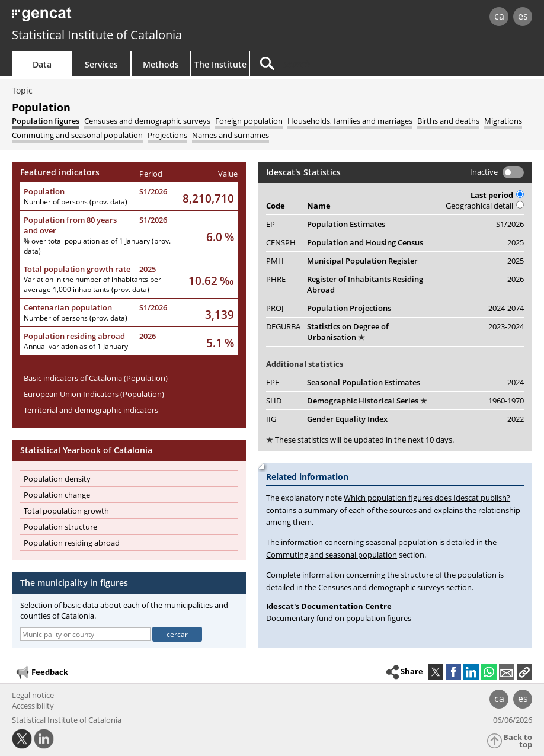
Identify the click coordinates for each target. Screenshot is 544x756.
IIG (271, 419)
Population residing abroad (74, 336)
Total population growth (66, 511)
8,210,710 (208, 198)
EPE (273, 382)
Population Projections (349, 308)
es (523, 16)
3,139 (220, 314)
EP (271, 224)
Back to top (518, 741)
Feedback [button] (41, 672)
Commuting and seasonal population (77, 135)
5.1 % (220, 343)
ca (499, 16)
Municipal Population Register (362, 261)
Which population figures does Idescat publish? (427, 498)
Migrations (503, 121)
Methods (161, 64)
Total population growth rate (77, 269)
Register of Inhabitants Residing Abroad (365, 284)
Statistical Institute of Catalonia (97, 35)
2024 (516, 382)
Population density (57, 479)
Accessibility (33, 706)
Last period (497, 195)
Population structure (60, 527)
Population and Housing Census (365, 242)
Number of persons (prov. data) (76, 202)
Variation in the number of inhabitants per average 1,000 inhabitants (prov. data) (92, 284)
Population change (57, 495)
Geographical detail (485, 206)
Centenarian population (68, 307)
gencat (116, 17)
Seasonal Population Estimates (364, 382)
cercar (177, 634)
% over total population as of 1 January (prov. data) (97, 246)
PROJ (275, 308)
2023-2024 (506, 326)
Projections (167, 135)
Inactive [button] (484, 172)
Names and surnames (231, 135)
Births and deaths (448, 121)
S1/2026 (153, 191)
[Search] (351, 64)
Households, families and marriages (350, 121)
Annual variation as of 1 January (76, 346)
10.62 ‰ (211, 281)
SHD (274, 401)
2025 (148, 269)
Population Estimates (346, 224)
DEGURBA (283, 326)
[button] (524, 672)
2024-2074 (506, 308)
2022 (516, 419)
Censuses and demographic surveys (147, 121)
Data (42, 64)
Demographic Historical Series (367, 401)
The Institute (220, 64)
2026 (148, 336)
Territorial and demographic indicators (91, 410)
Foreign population (249, 121)
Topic (22, 90)
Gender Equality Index (347, 419)
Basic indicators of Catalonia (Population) (96, 378)
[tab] (46, 121)
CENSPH (281, 242)
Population (44, 191)
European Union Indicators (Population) (94, 394)
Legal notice (33, 695)
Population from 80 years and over (70, 225)
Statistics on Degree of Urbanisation (348, 332)
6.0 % (220, 237)
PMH (275, 261)
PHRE (276, 279)
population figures (379, 618)
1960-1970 (506, 401)
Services (101, 64)
